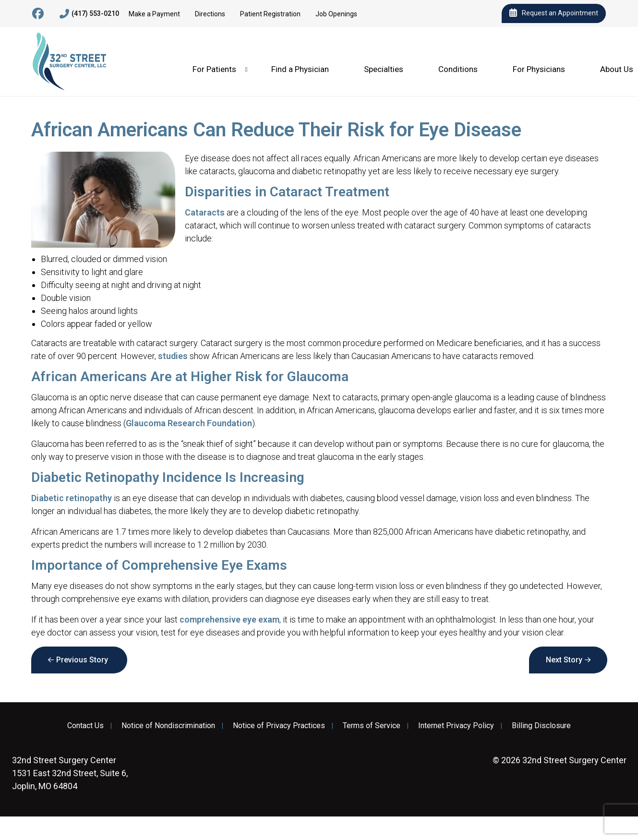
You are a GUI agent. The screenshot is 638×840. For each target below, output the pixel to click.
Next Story (564, 660)
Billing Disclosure (541, 726)
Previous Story (82, 660)
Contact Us (85, 726)
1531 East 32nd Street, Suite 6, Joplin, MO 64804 (70, 773)
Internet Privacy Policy (456, 726)
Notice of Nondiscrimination (168, 726)
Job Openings (336, 14)
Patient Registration (270, 14)
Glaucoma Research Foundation (189, 423)
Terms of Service (372, 726)
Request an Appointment (554, 13)
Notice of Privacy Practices (279, 726)
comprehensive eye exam (229, 619)
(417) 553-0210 (89, 14)
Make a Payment (154, 14)
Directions (210, 14)
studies (173, 356)
